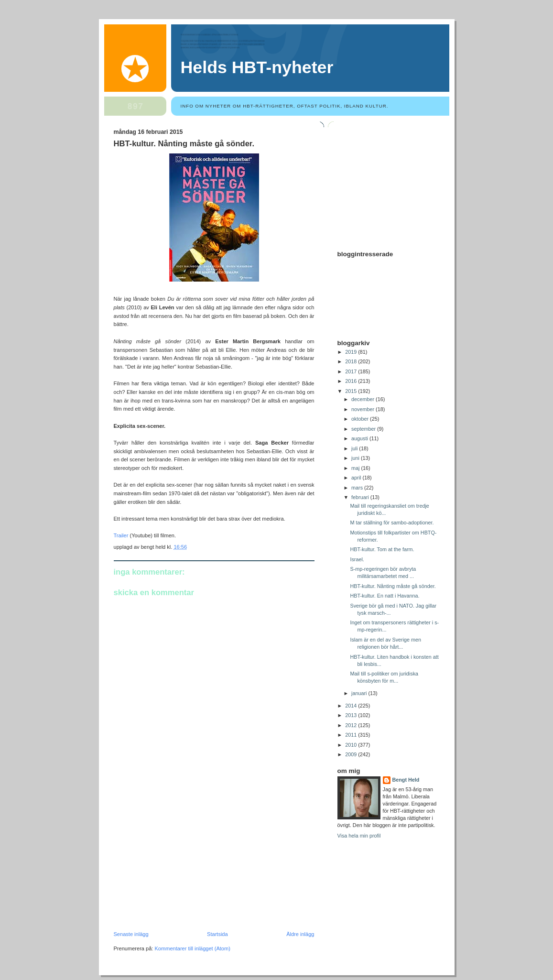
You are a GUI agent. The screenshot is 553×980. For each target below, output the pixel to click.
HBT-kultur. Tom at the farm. (382, 549)
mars (358, 488)
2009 (352, 754)
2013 (352, 715)
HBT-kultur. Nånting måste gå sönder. (184, 144)
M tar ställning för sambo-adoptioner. (392, 523)
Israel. (357, 559)
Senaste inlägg (131, 934)
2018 (352, 361)
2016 (352, 381)
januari (360, 693)
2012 (352, 725)
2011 (352, 735)
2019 (352, 352)
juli (355, 448)
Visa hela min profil (359, 836)
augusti (360, 438)
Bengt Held (406, 780)
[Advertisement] (185, 865)
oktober (361, 419)
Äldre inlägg (300, 934)
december (363, 399)
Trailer (121, 535)
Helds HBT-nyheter (257, 67)
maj (356, 468)
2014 (352, 706)
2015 (352, 391)
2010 (352, 745)
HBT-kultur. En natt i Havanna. (385, 596)
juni (356, 458)
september (364, 429)
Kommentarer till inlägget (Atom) (192, 948)
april (357, 478)
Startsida (217, 934)
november (363, 409)
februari (361, 497)
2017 (352, 371)
